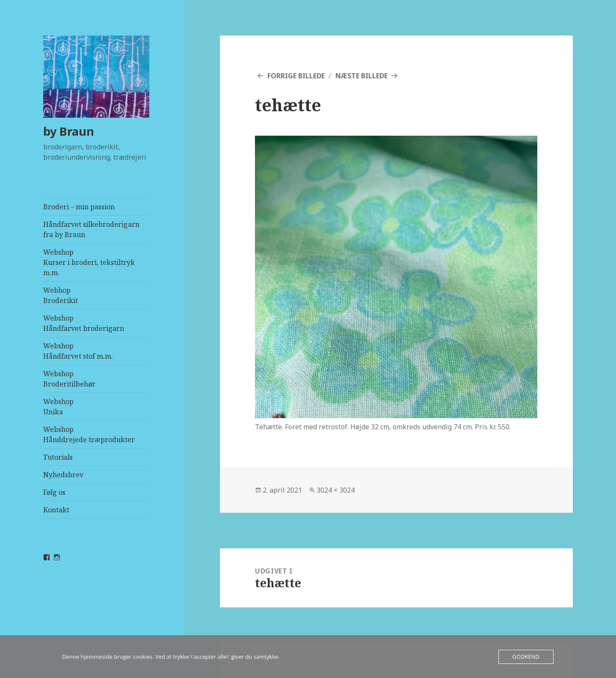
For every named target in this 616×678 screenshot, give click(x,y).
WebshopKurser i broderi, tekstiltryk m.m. (89, 262)
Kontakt (56, 510)
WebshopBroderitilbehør (69, 379)
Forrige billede (296, 76)
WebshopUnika (58, 407)
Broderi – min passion (79, 207)
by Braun (69, 131)
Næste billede (361, 76)
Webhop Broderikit (61, 295)
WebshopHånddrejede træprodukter (89, 434)
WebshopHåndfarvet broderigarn (84, 323)
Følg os (54, 492)
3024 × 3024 (336, 490)
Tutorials (58, 457)
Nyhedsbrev (63, 475)
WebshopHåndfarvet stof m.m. (78, 351)
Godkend (526, 657)
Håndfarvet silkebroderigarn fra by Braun (91, 229)
